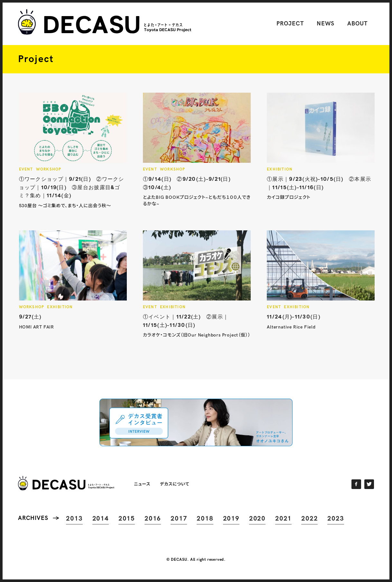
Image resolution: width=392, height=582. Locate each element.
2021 (283, 519)
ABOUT (357, 24)
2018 (205, 519)
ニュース (142, 484)
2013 (74, 519)
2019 (231, 519)
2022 (309, 519)
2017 (179, 519)
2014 (101, 519)
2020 (257, 519)
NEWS (326, 24)
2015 (127, 519)
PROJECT (290, 24)
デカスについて (175, 484)
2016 (153, 519)
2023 (336, 519)
